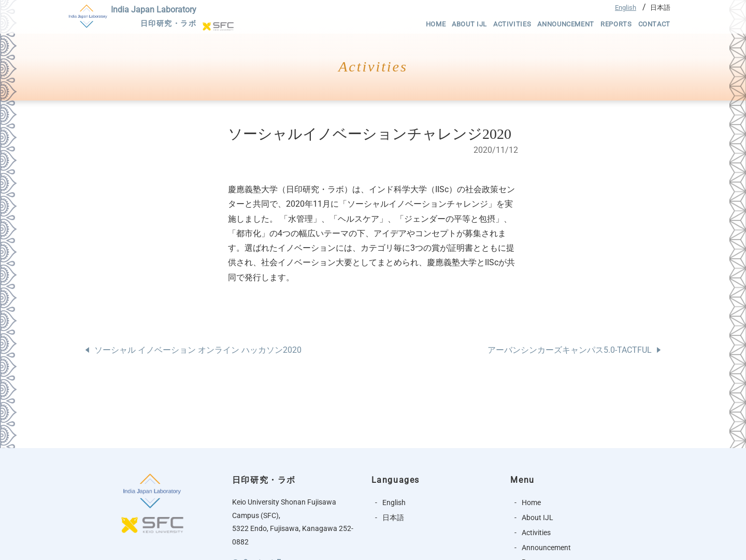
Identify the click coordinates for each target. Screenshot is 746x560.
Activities (512, 24)
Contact (654, 24)
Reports (616, 24)
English (626, 8)
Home (436, 24)
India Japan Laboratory (154, 18)
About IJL (469, 24)
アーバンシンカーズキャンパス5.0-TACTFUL (570, 350)
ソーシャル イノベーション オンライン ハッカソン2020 (198, 350)
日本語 (660, 8)
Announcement (566, 24)
